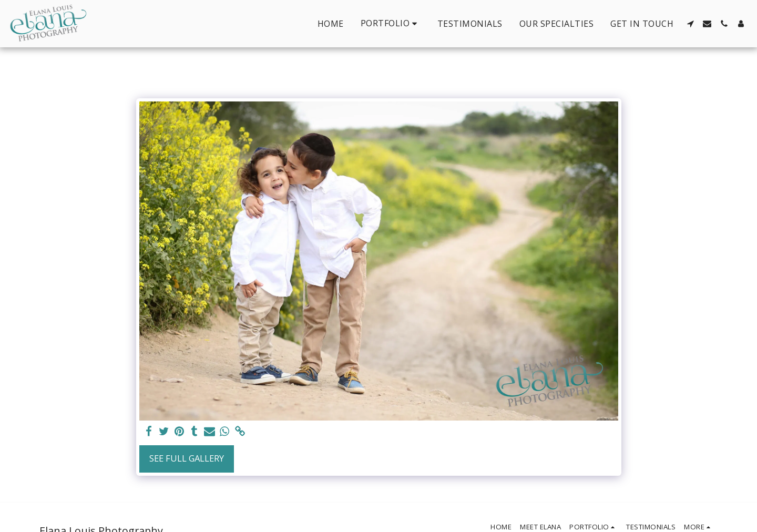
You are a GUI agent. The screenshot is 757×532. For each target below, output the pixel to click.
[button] (391, 23)
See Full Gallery (187, 458)
